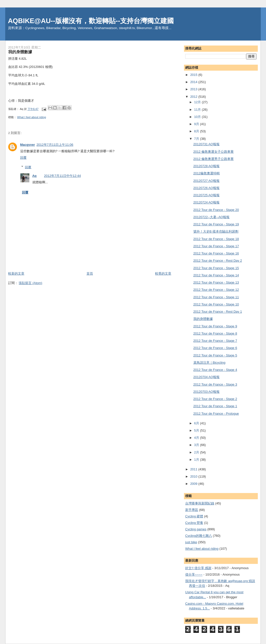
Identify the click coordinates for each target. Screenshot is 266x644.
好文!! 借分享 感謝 (198, 568)
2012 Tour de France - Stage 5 (215, 355)
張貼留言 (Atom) (30, 283)
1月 (197, 460)
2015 (194, 75)
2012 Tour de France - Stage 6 (215, 348)
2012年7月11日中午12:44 (62, 176)
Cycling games (196, 529)
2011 (194, 469)
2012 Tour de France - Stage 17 (216, 246)
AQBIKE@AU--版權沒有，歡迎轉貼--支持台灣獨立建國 (91, 21)
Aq (34, 176)
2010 (194, 476)
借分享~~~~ (194, 574)
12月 (198, 102)
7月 (197, 139)
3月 (197, 445)
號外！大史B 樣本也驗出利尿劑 (216, 231)
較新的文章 (16, 273)
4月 (197, 438)
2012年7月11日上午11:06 (55, 145)
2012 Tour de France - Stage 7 (215, 341)
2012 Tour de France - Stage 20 (216, 210)
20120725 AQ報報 (207, 195)
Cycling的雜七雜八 (199, 536)
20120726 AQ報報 (207, 188)
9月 (197, 124)
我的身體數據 (203, 319)
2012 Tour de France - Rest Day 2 (218, 261)
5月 (197, 430)
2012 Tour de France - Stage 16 (216, 253)
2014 (194, 82)
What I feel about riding (32, 117)
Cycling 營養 (194, 523)
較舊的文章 (163, 273)
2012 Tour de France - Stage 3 (215, 384)
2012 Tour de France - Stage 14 (216, 275)
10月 (198, 117)
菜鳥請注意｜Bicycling (209, 363)
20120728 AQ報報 (207, 166)
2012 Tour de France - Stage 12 (216, 290)
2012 (194, 97)
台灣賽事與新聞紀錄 (200, 503)
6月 (197, 423)
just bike (191, 542)
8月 (197, 131)
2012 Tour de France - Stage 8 (215, 333)
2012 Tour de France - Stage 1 (215, 406)
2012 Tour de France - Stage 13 (216, 282)
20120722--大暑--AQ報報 (212, 217)
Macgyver (28, 145)
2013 (194, 89)
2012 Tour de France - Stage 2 (215, 399)
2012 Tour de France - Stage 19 (216, 224)
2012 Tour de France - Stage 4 (215, 370)
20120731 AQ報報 (207, 144)
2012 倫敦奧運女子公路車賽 (214, 152)
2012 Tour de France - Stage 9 (215, 326)
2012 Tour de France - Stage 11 (216, 297)
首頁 (90, 273)
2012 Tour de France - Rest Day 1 (218, 312)
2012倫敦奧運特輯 (207, 173)
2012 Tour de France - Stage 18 (216, 239)
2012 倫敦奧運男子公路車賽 (214, 159)
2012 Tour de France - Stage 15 (216, 268)
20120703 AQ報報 (207, 392)
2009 (194, 484)
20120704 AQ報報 (207, 377)
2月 (197, 452)
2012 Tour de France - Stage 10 (216, 304)
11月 (198, 110)
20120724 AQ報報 (207, 202)
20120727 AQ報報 (207, 181)
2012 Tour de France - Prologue (216, 414)
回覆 (23, 158)
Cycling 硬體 (194, 516)
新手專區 (192, 510)
